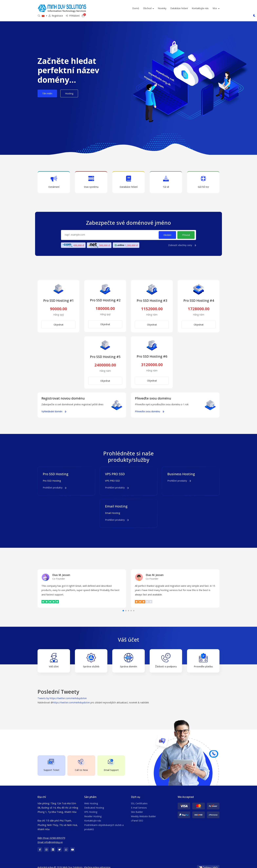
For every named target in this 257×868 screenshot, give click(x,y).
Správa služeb (91, 656)
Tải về (166, 177)
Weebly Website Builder (143, 812)
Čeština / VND (208, 863)
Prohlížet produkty (55, 483)
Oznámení (54, 177)
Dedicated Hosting (94, 803)
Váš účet (54, 656)
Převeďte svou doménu (149, 407)
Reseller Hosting (93, 812)
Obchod (106, 8)
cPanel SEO (137, 816)
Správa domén (128, 656)
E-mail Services (139, 803)
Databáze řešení (137, 8)
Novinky (120, 8)
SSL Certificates (139, 799)
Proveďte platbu (203, 656)
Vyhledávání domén (54, 407)
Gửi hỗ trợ (203, 177)
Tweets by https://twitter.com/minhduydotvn (62, 694)
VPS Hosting (91, 807)
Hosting (69, 89)
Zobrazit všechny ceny (182, 241)
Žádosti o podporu (166, 656)
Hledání (167, 230)
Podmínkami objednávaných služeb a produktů (104, 823)
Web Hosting (91, 799)
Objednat (59, 320)
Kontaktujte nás (158, 8)
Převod (186, 230)
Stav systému (91, 177)
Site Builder (137, 807)
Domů (94, 8)
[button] (123, 606)
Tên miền (47, 89)
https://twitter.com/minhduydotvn (71, 698)
